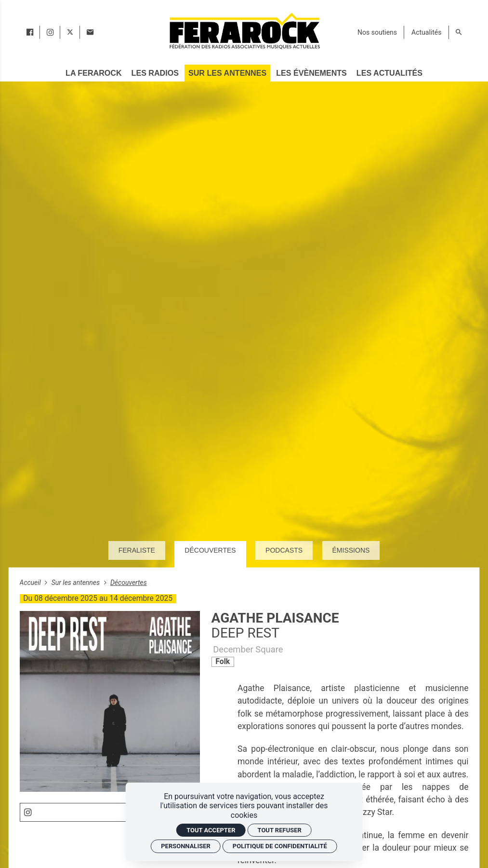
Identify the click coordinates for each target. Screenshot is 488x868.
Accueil (31, 583)
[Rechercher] (459, 32)
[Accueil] (244, 31)
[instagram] (50, 32)
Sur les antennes (77, 583)
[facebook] (30, 32)
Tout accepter (211, 830)
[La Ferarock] (93, 73)
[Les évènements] (311, 73)
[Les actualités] (389, 73)
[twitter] (70, 32)
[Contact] (90, 32)
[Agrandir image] (110, 701)
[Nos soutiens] (377, 32)
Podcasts (284, 550)
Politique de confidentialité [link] (280, 846)
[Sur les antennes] (227, 73)
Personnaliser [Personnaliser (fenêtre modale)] (186, 846)
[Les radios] (155, 73)
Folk (223, 661)
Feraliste (137, 550)
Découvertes (210, 550)
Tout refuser (280, 830)
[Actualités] (426, 32)
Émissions (351, 550)
